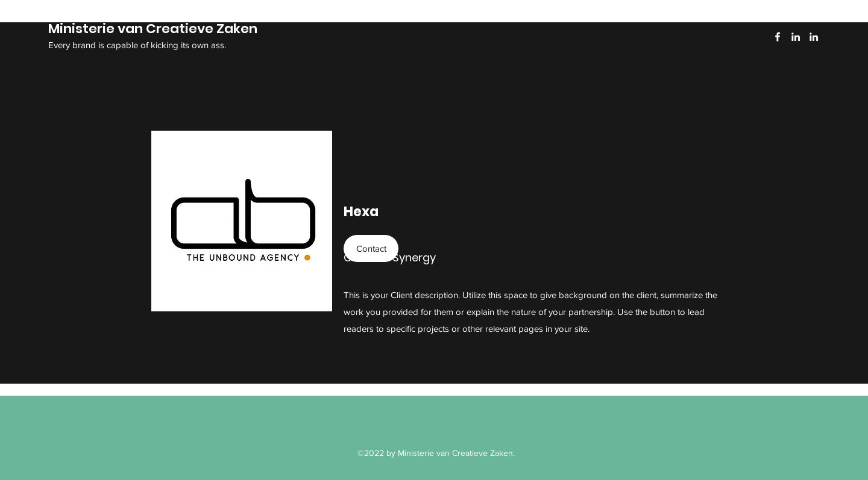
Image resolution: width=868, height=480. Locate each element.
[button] (371, 248)
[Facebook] (778, 37)
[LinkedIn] (796, 37)
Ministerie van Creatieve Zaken (153, 29)
